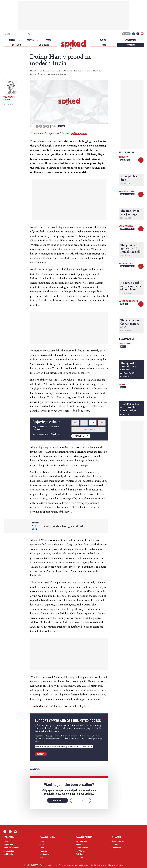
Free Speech (44, 854)
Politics (124, 304)
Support (41, 754)
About (6, 841)
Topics (12, 40)
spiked (122, 384)
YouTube (142, 34)
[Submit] (29, 34)
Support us (130, 45)
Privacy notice (9, 851)
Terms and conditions (11, 848)
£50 (102, 423)
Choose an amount (88, 430)
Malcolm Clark (127, 191)
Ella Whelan (80, 851)
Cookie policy (8, 854)
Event (123, 347)
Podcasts (17, 45)
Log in (126, 34)
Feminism (43, 851)
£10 (84, 423)
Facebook (134, 34)
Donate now (79, 436)
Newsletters (131, 40)
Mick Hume (80, 854)
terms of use (67, 865)
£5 (75, 423)
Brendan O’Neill (81, 841)
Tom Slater (125, 344)
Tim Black (79, 857)
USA (41, 857)
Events (103, 40)
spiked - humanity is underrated (73, 45)
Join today (58, 800)
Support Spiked (9, 845)
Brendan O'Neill (127, 263)
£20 (93, 423)
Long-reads (44, 45)
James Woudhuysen (129, 301)
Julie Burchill (126, 226)
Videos (48, 40)
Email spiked (116, 848)
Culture (61, 126)
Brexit (42, 848)
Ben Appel (124, 157)
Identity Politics (127, 194)
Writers (30, 40)
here (87, 706)
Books (103, 45)
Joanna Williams (82, 848)
